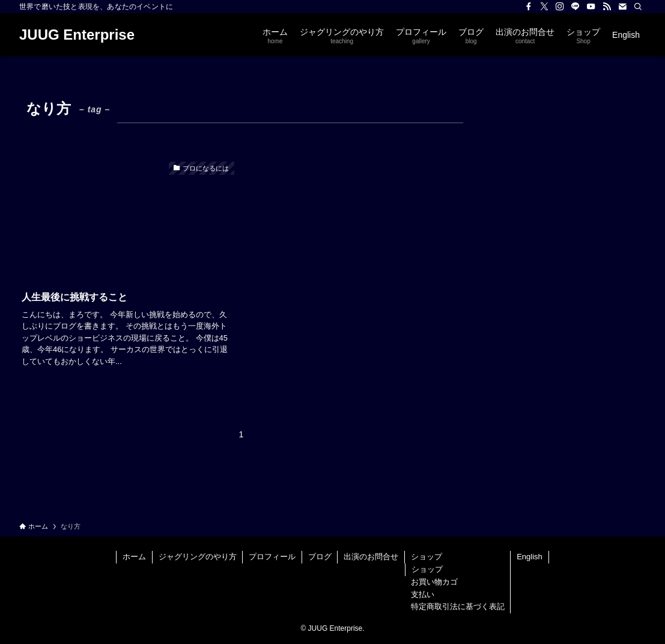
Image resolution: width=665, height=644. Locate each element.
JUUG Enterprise (77, 35)
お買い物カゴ (434, 582)
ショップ (427, 557)
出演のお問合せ (371, 557)
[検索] (638, 7)
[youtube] (591, 7)
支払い (423, 594)
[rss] (607, 7)
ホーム (134, 557)
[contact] (622, 7)
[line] (575, 7)
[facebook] (529, 7)
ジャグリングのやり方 (198, 557)
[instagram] (560, 7)
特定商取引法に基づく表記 (458, 606)
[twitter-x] (544, 7)
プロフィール (272, 557)
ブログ (320, 557)
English (530, 557)
